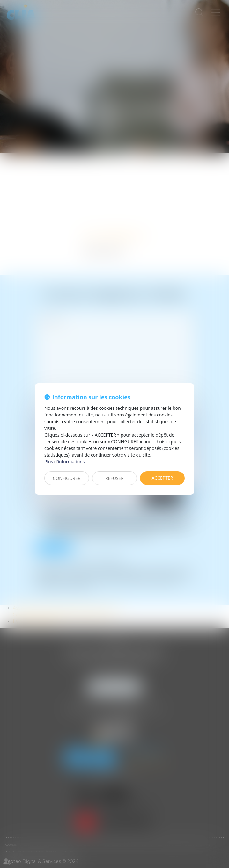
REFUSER (114, 478)
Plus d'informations (64, 462)
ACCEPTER (163, 478)
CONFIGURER (67, 478)
